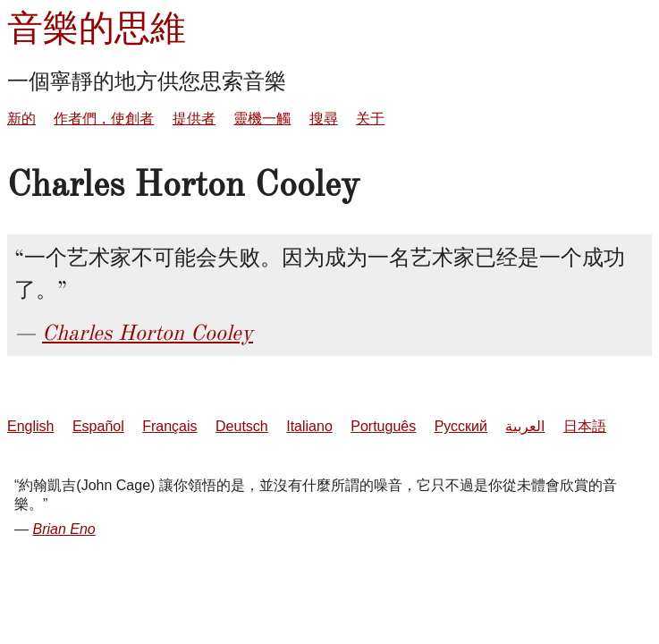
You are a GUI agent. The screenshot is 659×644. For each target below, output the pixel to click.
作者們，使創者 (104, 119)
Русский (461, 426)
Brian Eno (63, 529)
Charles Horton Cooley (148, 333)
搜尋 (324, 119)
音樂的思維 (97, 28)
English (30, 426)
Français (169, 426)
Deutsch (242, 426)
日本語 (585, 426)
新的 (21, 119)
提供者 (194, 119)
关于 (370, 119)
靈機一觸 (262, 119)
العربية (525, 426)
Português (383, 426)
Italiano (309, 426)
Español (98, 426)
